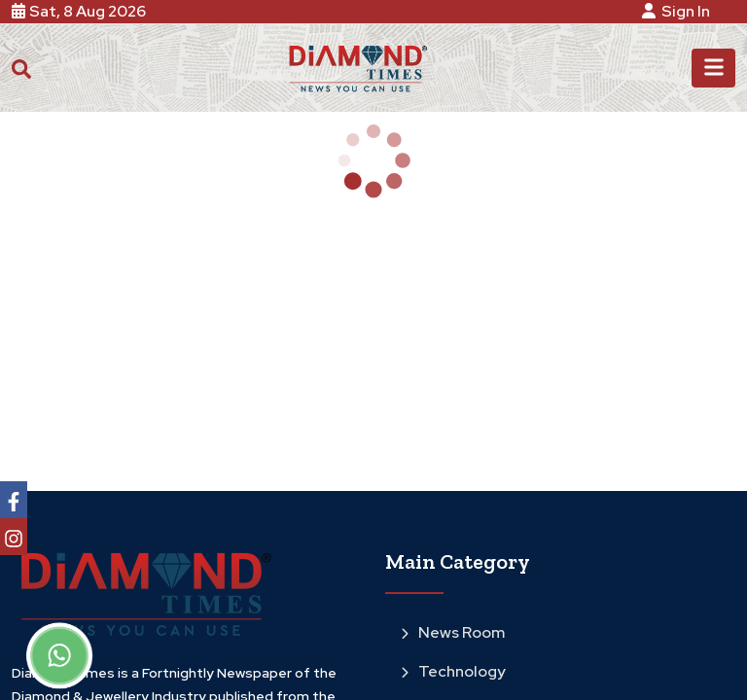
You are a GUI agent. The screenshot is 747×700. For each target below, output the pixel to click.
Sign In (679, 11)
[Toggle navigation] (713, 68)
